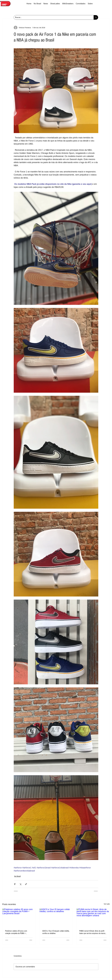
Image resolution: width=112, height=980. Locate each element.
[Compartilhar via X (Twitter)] (20, 884)
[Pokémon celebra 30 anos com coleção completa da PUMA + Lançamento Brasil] (19, 918)
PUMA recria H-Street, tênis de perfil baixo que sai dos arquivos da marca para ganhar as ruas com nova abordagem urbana (92, 932)
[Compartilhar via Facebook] (15, 884)
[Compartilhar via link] (26, 884)
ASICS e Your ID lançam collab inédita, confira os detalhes (56, 932)
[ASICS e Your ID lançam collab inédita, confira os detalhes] (56, 918)
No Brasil (17, 876)
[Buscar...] (52, 17)
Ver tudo (107, 904)
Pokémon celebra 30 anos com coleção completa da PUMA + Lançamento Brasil (16, 932)
